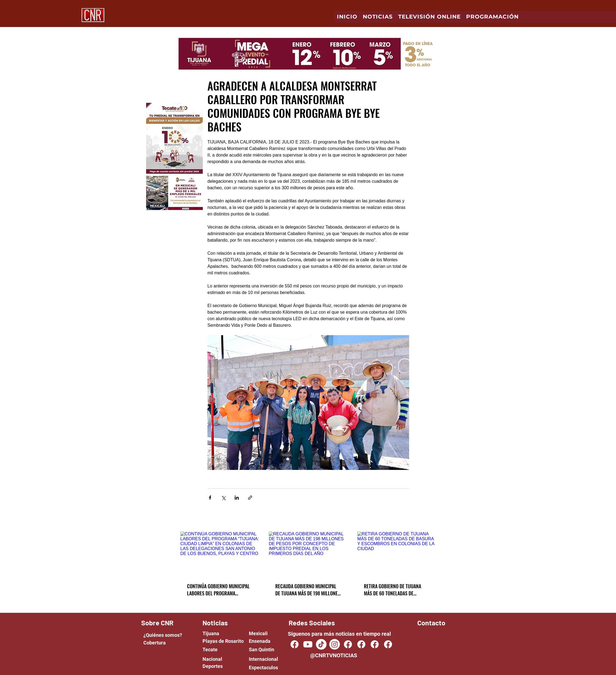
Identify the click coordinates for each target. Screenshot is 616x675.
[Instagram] (335, 644)
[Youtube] (308, 644)
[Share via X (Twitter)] (223, 498)
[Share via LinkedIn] (237, 498)
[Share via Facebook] (210, 498)
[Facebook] (348, 644)
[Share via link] (250, 498)
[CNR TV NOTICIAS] (295, 644)
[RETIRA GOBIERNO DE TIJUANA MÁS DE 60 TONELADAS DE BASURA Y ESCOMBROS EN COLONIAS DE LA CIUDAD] (397, 554)
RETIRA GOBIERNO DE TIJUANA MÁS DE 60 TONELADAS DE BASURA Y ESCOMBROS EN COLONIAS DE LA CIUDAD (392, 590)
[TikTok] (321, 644)
